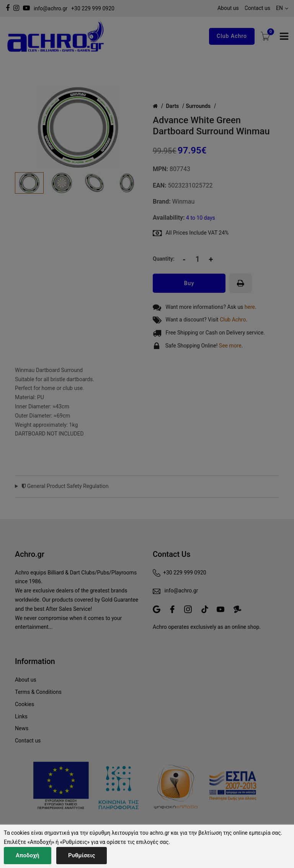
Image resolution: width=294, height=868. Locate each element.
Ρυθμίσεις (82, 855)
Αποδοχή (28, 855)
